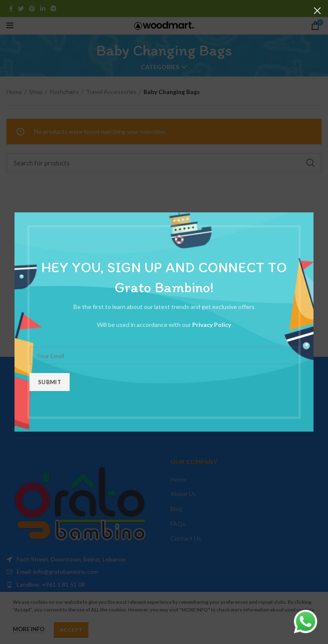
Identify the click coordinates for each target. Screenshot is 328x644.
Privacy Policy (212, 325)
